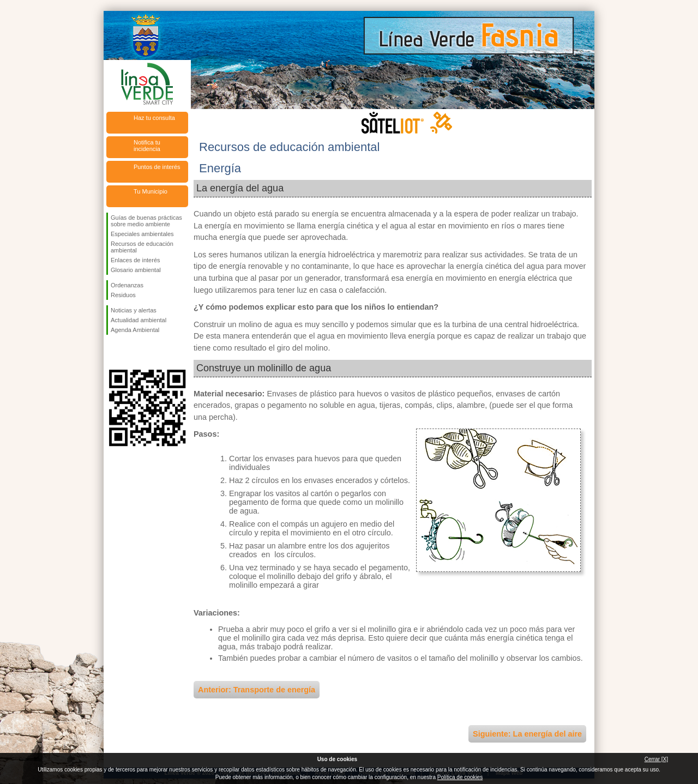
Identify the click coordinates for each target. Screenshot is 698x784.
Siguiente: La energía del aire (527, 734)
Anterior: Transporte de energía (257, 690)
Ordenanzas (127, 285)
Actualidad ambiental (139, 320)
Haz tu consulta (154, 118)
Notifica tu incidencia (147, 146)
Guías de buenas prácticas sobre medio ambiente (146, 221)
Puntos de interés (157, 167)
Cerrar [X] (656, 759)
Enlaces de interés (136, 260)
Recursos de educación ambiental (142, 247)
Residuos (123, 295)
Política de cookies (460, 777)
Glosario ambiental (136, 270)
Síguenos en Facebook (113, 352)
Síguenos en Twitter (131, 352)
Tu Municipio (151, 191)
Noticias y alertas (134, 310)
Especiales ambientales (142, 234)
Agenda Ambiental (135, 330)
